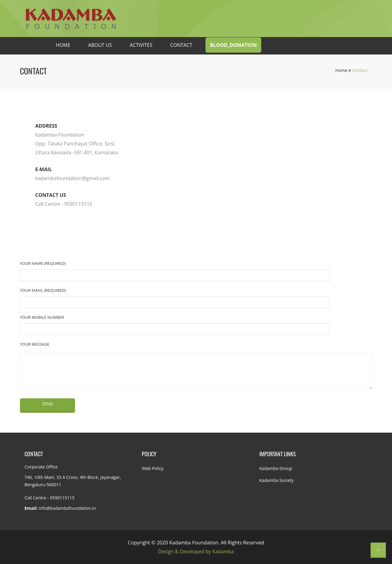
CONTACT (181, 45)
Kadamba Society (277, 480)
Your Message (35, 344)
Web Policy (153, 468)
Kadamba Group (276, 468)
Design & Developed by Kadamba (196, 551)
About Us (100, 45)
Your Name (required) (43, 263)
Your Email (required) (43, 290)
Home (343, 70)
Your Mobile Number (42, 317)
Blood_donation (234, 45)
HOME (63, 45)
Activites (141, 45)
